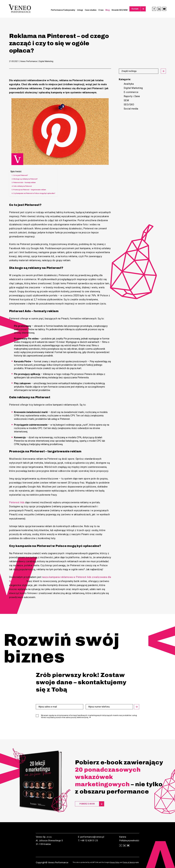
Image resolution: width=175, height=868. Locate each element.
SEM (126, 100)
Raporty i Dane (132, 96)
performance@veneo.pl (92, 837)
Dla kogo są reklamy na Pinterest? (25, 179)
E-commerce (131, 92)
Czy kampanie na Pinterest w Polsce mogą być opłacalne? (34, 193)
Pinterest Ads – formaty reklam (24, 182)
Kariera (123, 837)
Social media (131, 109)
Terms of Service (129, 862)
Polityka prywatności (129, 840)
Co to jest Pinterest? (21, 175)
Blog (108, 10)
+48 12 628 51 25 (89, 840)
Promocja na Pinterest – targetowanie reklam (30, 190)
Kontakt (135, 9)
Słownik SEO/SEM (120, 10)
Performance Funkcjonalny (63, 10)
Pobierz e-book (87, 804)
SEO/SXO (129, 105)
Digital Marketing (133, 88)
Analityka (129, 84)
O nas (101, 10)
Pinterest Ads (17, 502)
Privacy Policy (115, 862)
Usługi (80, 10)
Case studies (91, 10)
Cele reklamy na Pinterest (22, 186)
